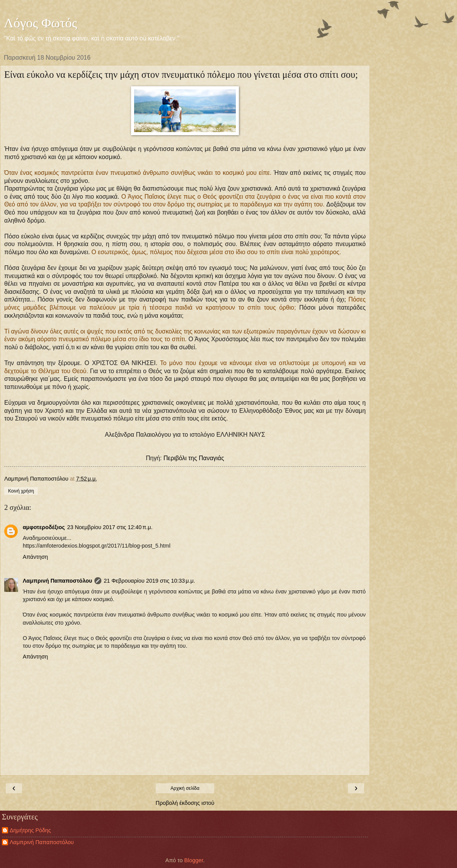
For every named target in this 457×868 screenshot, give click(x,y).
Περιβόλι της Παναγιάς (194, 458)
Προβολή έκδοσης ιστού (185, 803)
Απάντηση (35, 557)
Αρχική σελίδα (185, 788)
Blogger (194, 860)
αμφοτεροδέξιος (44, 527)
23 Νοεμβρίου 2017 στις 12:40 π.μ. (110, 527)
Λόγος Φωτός (40, 23)
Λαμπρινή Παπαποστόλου (57, 581)
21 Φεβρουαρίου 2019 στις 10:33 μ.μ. (149, 581)
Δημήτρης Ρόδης (30, 830)
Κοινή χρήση (21, 491)
